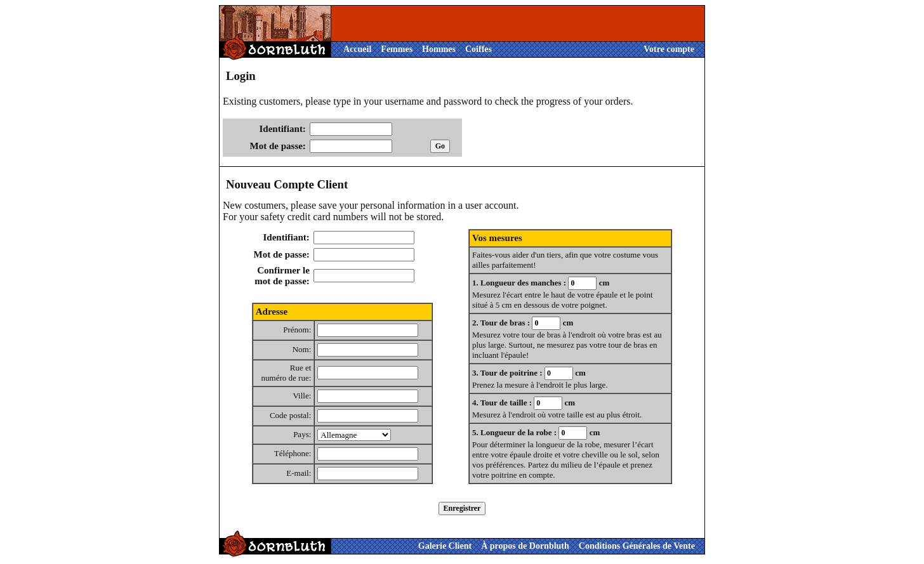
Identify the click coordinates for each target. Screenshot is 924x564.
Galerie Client (445, 546)
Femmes (397, 49)
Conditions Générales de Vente (637, 546)
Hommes (439, 49)
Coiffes (478, 49)
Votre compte (669, 49)
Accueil (357, 49)
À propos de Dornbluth (525, 546)
